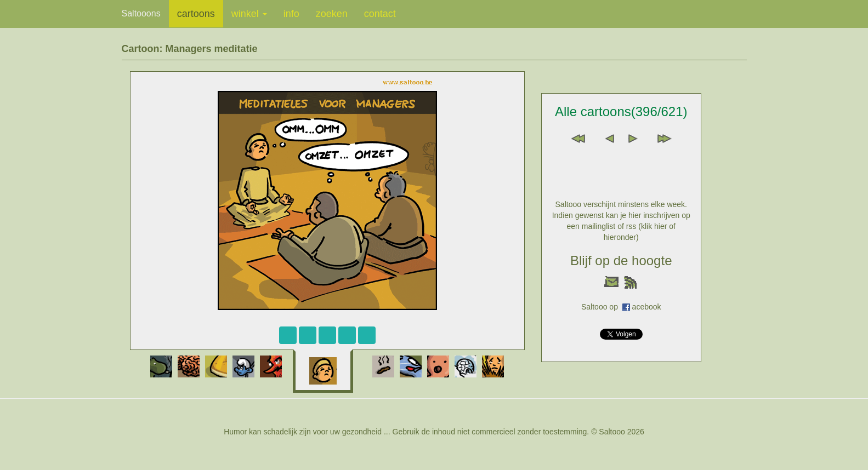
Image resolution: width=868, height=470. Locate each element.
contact (380, 14)
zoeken (332, 14)
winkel (249, 14)
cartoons (196, 14)
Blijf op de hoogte (621, 260)
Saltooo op (602, 307)
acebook (647, 307)
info (291, 14)
